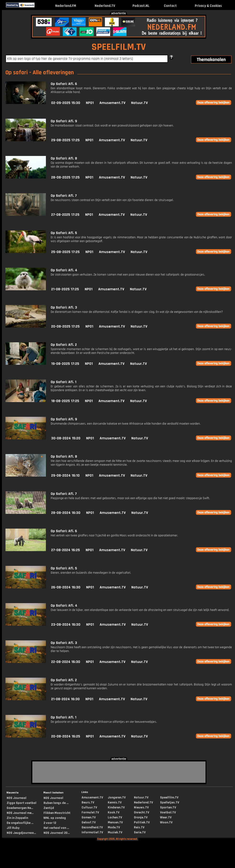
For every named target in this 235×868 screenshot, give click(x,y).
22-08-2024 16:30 (66, 662)
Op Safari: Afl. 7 (64, 196)
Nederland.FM (66, 6)
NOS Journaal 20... (57, 833)
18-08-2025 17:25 (65, 401)
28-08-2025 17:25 (65, 177)
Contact (170, 6)
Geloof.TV (89, 822)
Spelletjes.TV (170, 802)
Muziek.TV (115, 832)
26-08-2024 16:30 (66, 587)
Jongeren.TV (117, 798)
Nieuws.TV (141, 807)
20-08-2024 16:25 (66, 736)
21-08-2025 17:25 (65, 289)
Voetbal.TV (168, 812)
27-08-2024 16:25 (66, 550)
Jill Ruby (13, 828)
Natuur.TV (139, 103)
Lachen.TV (115, 817)
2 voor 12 (50, 823)
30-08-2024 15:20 (66, 438)
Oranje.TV (141, 817)
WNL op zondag (55, 818)
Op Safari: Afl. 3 (64, 307)
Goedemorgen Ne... (20, 808)
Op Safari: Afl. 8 (64, 158)
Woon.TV (166, 822)
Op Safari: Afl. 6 (64, 84)
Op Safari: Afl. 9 (64, 121)
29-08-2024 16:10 (65, 476)
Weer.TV (166, 817)
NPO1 (90, 103)
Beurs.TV (88, 802)
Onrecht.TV (142, 812)
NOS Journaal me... (20, 813)
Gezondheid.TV (92, 827)
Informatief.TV (92, 832)
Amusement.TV (112, 103)
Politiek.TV (142, 822)
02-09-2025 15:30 (66, 103)
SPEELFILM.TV (119, 47)
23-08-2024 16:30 (66, 625)
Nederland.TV (105, 6)
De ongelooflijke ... (20, 823)
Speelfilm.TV (169, 798)
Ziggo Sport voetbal (22, 803)
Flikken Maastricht (57, 813)
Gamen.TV (89, 817)
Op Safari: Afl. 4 (64, 270)
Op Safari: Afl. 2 (64, 345)
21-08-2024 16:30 (65, 699)
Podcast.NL (141, 6)
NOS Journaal (17, 798)
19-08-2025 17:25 (65, 364)
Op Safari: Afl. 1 (64, 382)
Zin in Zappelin (17, 818)
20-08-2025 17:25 (65, 326)
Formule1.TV (90, 812)
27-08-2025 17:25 (65, 215)
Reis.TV (139, 827)
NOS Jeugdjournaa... (21, 833)
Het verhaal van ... (56, 828)
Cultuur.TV (89, 807)
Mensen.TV (115, 822)
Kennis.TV (115, 802)
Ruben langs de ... (56, 803)
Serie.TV (140, 832)
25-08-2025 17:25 (65, 252)
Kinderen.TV (116, 807)
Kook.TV (114, 812)
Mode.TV (114, 827)
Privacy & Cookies (208, 6)
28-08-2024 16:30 (66, 513)
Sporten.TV (168, 807)
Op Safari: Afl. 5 (64, 233)
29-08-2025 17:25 (65, 140)
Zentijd (49, 808)
